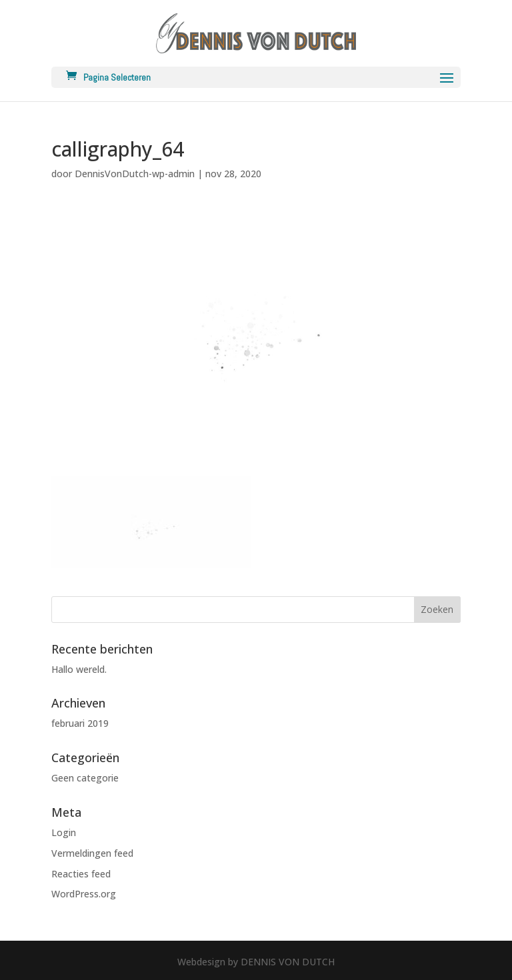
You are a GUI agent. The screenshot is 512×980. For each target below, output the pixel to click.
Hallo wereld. (79, 669)
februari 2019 (80, 723)
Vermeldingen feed (92, 853)
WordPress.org (84, 894)
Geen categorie (85, 778)
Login (64, 832)
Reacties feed (81, 874)
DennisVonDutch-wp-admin (135, 174)
